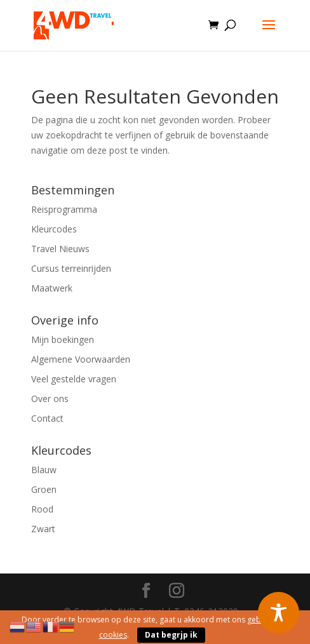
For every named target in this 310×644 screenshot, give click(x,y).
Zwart (43, 529)
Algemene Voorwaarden (81, 359)
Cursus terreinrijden (71, 268)
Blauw (44, 470)
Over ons (50, 399)
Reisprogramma (64, 209)
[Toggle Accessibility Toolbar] (279, 613)
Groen (44, 489)
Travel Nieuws (60, 249)
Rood (42, 509)
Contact (47, 418)
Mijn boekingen (63, 339)
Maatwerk (52, 288)
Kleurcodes (54, 229)
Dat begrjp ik (171, 635)
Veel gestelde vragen (74, 379)
